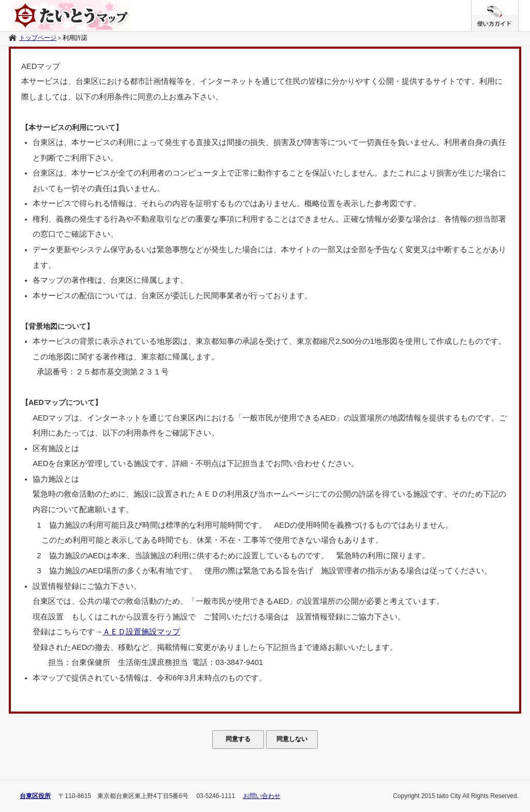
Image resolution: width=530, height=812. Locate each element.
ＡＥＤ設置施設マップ (141, 632)
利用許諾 (75, 38)
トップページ (38, 38)
